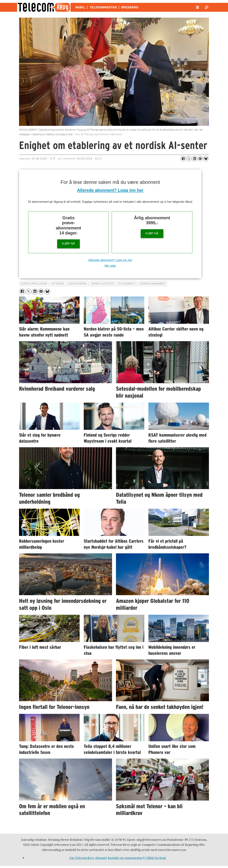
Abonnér (101, 858)
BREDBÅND (130, 7)
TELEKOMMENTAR (103, 7)
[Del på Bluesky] (206, 159)
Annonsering (133, 858)
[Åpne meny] (198, 7)
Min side (110, 266)
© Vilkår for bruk (154, 858)
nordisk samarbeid (152, 284)
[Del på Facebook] (183, 159)
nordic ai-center (102, 284)
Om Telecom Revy (82, 858)
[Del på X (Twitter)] (189, 159)
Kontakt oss (116, 858)
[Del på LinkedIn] (195, 159)
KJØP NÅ (68, 244)
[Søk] (206, 7)
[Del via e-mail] (200, 159)
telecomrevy (127, 284)
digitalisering (78, 284)
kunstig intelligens (34, 284)
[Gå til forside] (44, 7)
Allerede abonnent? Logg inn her (110, 190)
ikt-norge (58, 284)
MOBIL (80, 7)
